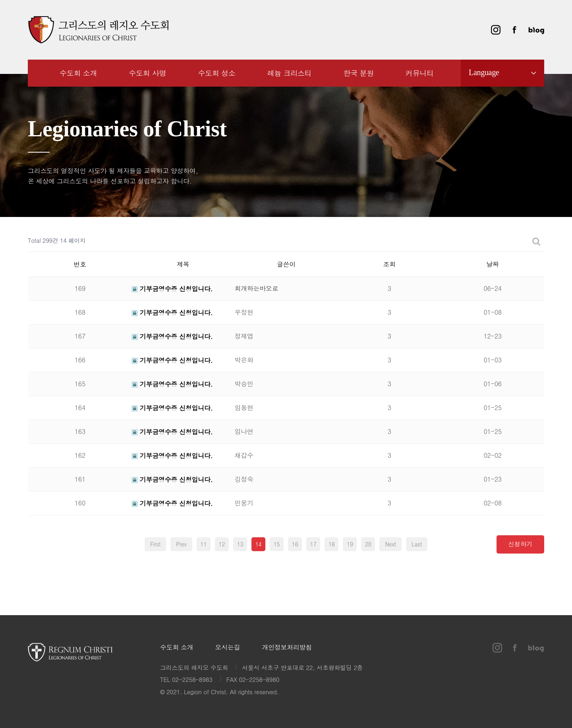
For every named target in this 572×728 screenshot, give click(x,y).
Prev (181, 544)
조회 (389, 264)
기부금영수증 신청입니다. (172, 289)
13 (240, 544)
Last (417, 544)
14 (259, 544)
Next (390, 544)
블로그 (536, 30)
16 (295, 544)
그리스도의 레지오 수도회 (98, 30)
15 (277, 544)
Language (484, 72)
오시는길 (228, 648)
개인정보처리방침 (287, 648)
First (155, 544)
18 (332, 544)
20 (368, 544)
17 (313, 544)
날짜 (492, 264)
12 (222, 544)
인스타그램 (496, 30)
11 (204, 544)
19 (350, 544)
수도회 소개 (177, 648)
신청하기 (521, 543)
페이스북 (514, 30)
